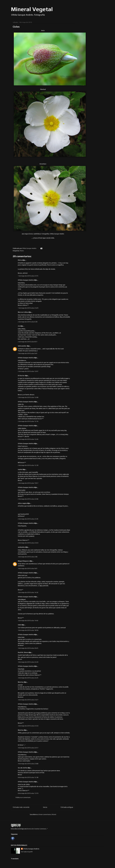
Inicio (45, 807)
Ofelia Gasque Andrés (26, 280)
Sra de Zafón (23, 768)
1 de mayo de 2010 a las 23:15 (28, 276)
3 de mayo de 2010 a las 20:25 (28, 648)
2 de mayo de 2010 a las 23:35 (28, 519)
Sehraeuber (22, 346)
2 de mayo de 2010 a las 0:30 (28, 322)
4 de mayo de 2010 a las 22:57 (28, 748)
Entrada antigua (67, 807)
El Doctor (21, 376)
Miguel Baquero (24, 561)
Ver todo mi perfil (27, 852)
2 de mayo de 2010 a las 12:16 (28, 421)
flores (22, 251)
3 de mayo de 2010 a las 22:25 (28, 678)
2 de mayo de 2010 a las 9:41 (28, 353)
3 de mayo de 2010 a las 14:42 (28, 621)
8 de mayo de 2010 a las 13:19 (28, 793)
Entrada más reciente (21, 807)
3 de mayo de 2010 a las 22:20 (28, 662)
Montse (21, 682)
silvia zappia (22, 503)
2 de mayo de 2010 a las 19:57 (28, 483)
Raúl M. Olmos (23, 652)
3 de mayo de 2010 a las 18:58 (28, 630)
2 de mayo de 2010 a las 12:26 (28, 439)
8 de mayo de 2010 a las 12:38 (28, 777)
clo (19, 326)
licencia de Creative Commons (37, 829)
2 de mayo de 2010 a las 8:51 (28, 342)
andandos (21, 547)
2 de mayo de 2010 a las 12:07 (28, 371)
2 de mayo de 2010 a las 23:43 (28, 543)
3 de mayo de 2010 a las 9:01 (28, 569)
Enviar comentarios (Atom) (47, 814)
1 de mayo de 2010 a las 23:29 (28, 308)
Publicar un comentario (23, 797)
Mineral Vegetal (32, 9)
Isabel (20, 469)
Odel (20, 625)
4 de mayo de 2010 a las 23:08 (28, 764)
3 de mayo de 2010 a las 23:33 (28, 726)
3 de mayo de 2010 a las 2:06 (28, 557)
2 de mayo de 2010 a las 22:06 (28, 499)
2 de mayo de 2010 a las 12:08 (28, 397)
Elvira (20, 260)
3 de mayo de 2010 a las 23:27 (28, 700)
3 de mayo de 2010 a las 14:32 (28, 592)
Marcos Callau (23, 312)
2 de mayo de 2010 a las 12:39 (28, 465)
